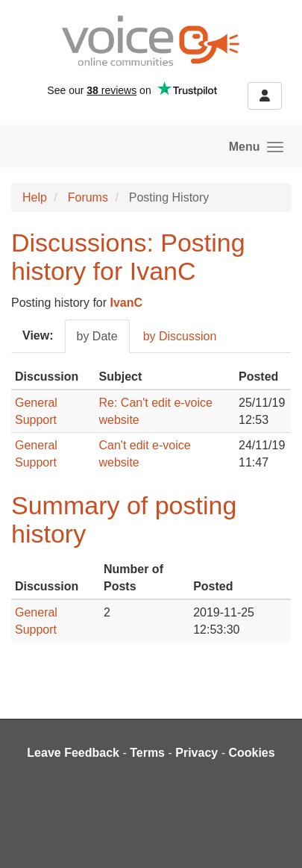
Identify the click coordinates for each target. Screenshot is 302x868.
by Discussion (180, 336)
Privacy (196, 753)
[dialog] (274, 838)
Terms (147, 753)
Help (35, 197)
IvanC (127, 303)
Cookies (251, 753)
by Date (97, 336)
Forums (88, 197)
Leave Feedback (73, 753)
